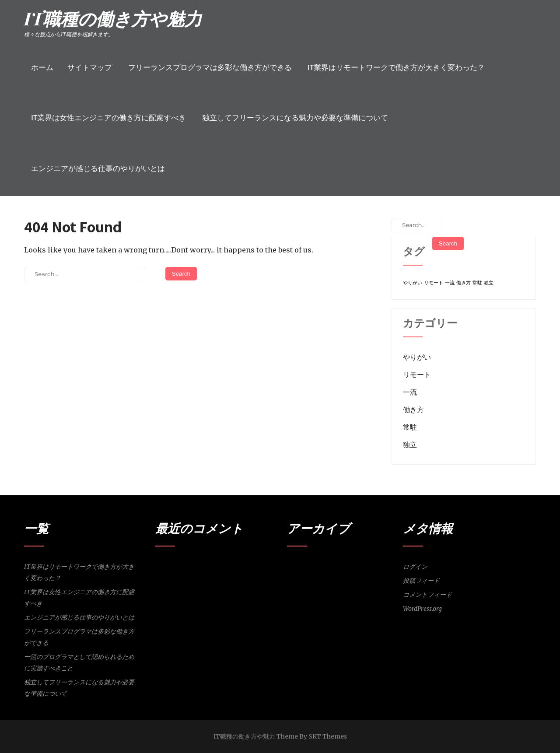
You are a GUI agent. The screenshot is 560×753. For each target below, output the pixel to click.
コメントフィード (427, 595)
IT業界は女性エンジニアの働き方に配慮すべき (108, 118)
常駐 (410, 427)
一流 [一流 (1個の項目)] (450, 283)
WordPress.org (422, 609)
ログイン (415, 567)
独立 (410, 445)
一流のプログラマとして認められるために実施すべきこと (79, 662)
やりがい (417, 357)
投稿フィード (421, 581)
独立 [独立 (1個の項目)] (489, 283)
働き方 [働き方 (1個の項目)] (464, 283)
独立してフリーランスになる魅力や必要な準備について (295, 118)
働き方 (413, 410)
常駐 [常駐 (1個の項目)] (477, 283)
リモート (417, 375)
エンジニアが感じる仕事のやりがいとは (98, 168)
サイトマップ (90, 67)
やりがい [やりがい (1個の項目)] (413, 283)
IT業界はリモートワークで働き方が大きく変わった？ (396, 67)
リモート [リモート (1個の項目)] (434, 283)
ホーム (42, 67)
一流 (410, 392)
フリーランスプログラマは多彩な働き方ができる (210, 67)
